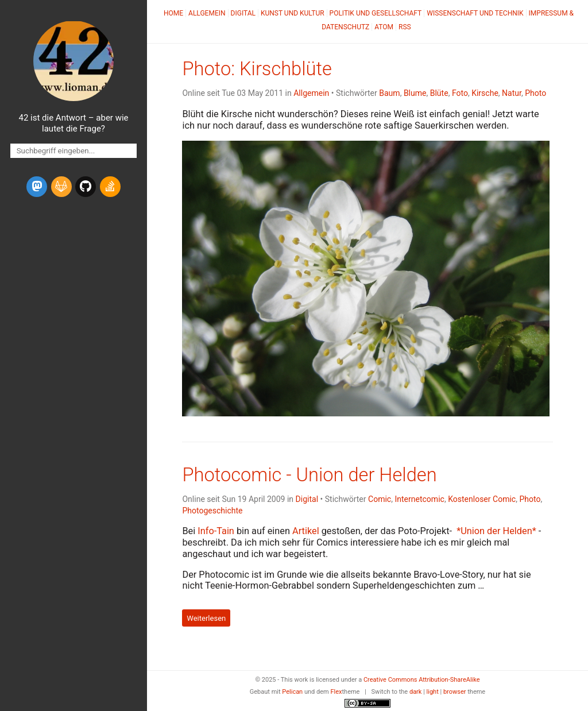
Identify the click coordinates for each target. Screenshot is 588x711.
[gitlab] (61, 187)
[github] (86, 187)
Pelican (292, 692)
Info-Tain (216, 531)
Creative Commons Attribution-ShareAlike (422, 680)
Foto (460, 93)
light (433, 692)
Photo (535, 93)
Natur (512, 93)
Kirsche (485, 93)
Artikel (306, 531)
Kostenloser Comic (482, 499)
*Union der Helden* (496, 531)
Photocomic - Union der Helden (309, 475)
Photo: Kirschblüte (257, 69)
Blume (415, 93)
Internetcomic (419, 499)
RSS (405, 27)
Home (173, 13)
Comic (380, 499)
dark (416, 692)
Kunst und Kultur (293, 13)
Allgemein (207, 13)
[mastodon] (37, 187)
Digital (243, 13)
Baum (389, 93)
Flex (336, 692)
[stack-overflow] (110, 187)
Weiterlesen (206, 618)
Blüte (439, 93)
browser (455, 692)
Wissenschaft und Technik (475, 13)
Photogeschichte (212, 511)
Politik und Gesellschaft (376, 13)
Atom (384, 27)
